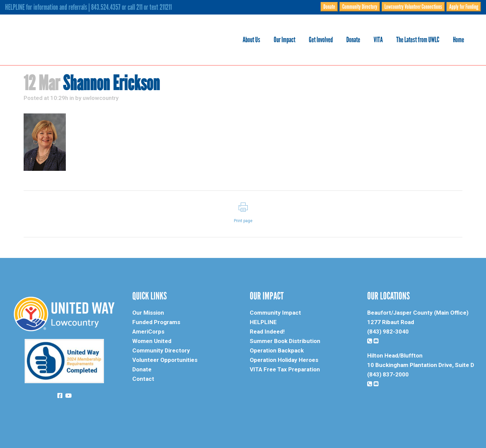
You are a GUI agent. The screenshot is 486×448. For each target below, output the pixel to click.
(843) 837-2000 (388, 374)
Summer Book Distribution (285, 341)
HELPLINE (263, 322)
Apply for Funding (464, 7)
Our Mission (148, 313)
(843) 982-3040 (388, 332)
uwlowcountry (101, 98)
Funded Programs (156, 322)
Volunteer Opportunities (165, 360)
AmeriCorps (148, 332)
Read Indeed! (267, 332)
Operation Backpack (277, 350)
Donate (329, 7)
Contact (143, 379)
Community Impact (275, 313)
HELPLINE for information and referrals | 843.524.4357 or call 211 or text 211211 (88, 7)
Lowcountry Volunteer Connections (413, 7)
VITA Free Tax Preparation (285, 369)
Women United (152, 341)
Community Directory (360, 7)
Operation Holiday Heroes (284, 360)
